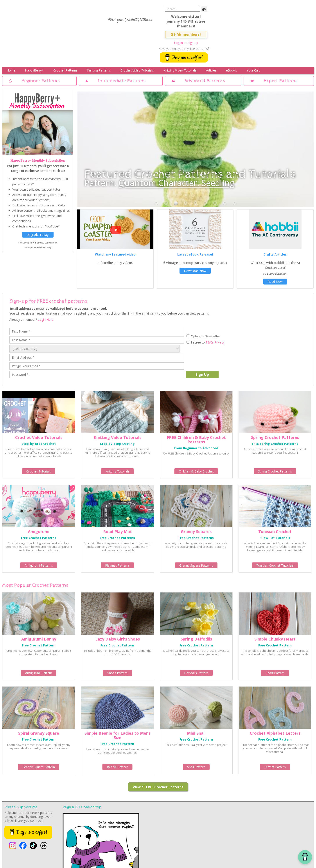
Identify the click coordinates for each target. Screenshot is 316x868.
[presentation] (219, 358)
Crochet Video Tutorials (137, 70)
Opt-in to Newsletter (205, 336)
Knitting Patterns (99, 70)
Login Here (46, 319)
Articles (211, 70)
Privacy (219, 342)
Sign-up (193, 43)
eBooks (232, 70)
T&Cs (210, 342)
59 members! (186, 34)
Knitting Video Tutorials (180, 70)
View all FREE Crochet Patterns (158, 787)
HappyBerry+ (34, 70)
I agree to (198, 342)
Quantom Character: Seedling (177, 183)
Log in (178, 43)
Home (11, 70)
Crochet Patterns (65, 70)
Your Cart (253, 70)
